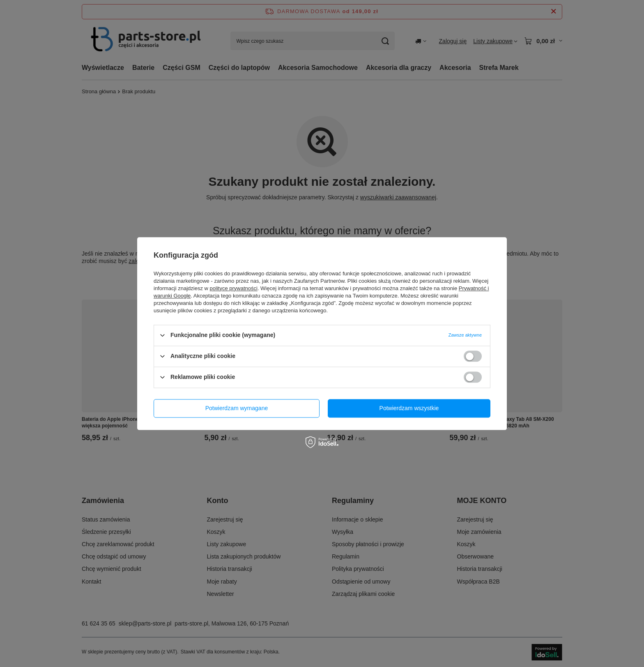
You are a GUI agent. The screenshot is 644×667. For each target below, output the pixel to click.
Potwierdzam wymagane (237, 408)
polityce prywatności (234, 288)
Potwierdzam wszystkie (409, 408)
